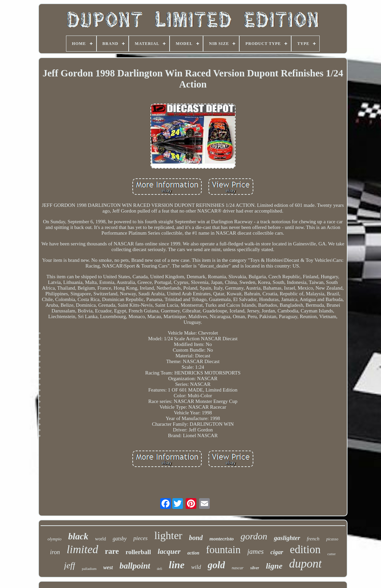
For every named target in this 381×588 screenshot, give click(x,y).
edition (305, 549)
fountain (223, 550)
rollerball (138, 552)
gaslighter (287, 538)
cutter (332, 554)
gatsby (120, 539)
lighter (168, 535)
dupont (305, 564)
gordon (254, 536)
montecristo (222, 539)
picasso (332, 539)
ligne (274, 566)
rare (112, 551)
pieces (140, 538)
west (108, 567)
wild (196, 567)
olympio (55, 539)
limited (82, 549)
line (177, 565)
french (313, 539)
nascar (237, 568)
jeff (70, 565)
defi (160, 569)
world (101, 539)
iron (55, 552)
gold (216, 565)
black (78, 536)
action (193, 553)
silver (255, 568)
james (256, 551)
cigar (277, 552)
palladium (89, 569)
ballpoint (135, 566)
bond (196, 538)
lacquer (169, 551)
